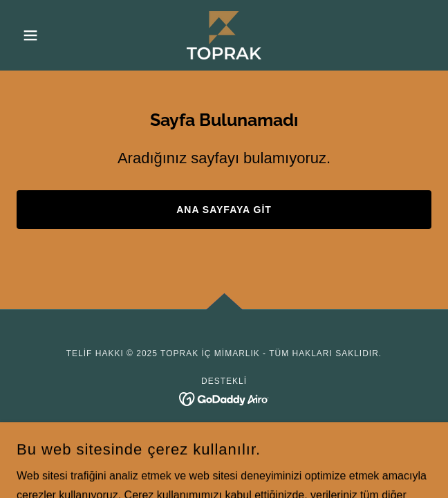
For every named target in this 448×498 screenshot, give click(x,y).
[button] (48, 35)
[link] (224, 35)
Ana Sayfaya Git (224, 210)
